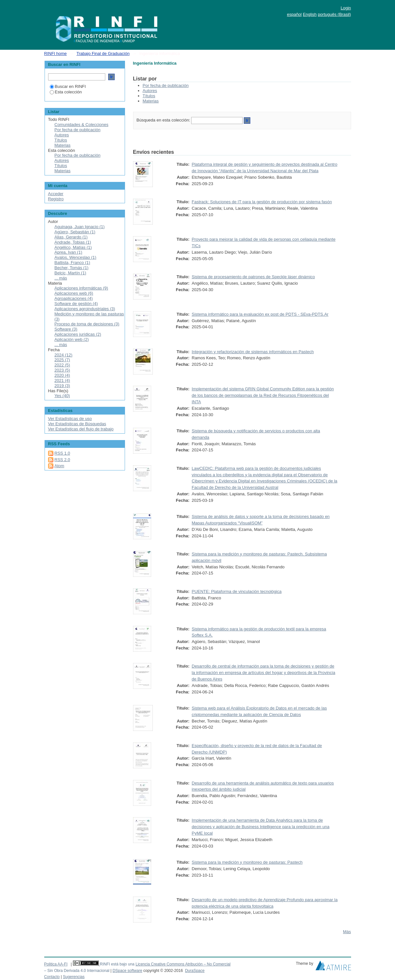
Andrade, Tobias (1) (73, 242)
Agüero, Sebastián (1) (75, 232)
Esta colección (66, 92)
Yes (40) (62, 396)
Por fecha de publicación (166, 85)
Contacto (52, 977)
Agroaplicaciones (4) (74, 298)
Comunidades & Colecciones (82, 125)
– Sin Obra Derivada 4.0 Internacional (77, 971)
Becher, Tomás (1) (72, 268)
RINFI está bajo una (117, 964)
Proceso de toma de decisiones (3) (87, 324)
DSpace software (127, 971)
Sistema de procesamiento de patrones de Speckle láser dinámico (254, 277)
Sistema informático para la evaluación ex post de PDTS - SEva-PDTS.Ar (260, 314)
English (310, 14)
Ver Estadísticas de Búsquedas (77, 424)
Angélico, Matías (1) (73, 247)
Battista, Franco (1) (73, 263)
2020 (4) (62, 375)
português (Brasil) (334, 14)
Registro (56, 199)
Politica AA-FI (56, 964)
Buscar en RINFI (68, 86)
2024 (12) (64, 355)
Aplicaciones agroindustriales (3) (85, 309)
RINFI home (56, 53)
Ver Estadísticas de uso (70, 419)
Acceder (56, 194)
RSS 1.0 (62, 453)
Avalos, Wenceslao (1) (76, 257)
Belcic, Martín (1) (70, 273)
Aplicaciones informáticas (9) (81, 288)
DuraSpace (195, 971)
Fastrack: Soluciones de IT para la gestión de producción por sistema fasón (262, 202)
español (294, 14)
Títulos (149, 96)
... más (61, 278)
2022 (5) (62, 365)
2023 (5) (62, 370)
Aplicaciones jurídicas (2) (78, 334)
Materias (151, 101)
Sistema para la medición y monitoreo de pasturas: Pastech (247, 862)
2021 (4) (62, 380)
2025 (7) (62, 360)
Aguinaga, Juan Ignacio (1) (80, 227)
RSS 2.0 (62, 460)
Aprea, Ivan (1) (68, 252)
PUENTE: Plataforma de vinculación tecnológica (237, 591)
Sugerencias (74, 977)
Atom (59, 466)
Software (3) (66, 329)
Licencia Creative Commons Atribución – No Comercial (183, 964)
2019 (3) (62, 386)
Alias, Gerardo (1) (71, 237)
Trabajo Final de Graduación (103, 53)
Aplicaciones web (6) (74, 293)
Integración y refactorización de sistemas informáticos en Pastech (253, 352)
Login (346, 8)
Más (347, 932)
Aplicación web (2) (72, 339)
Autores (150, 91)
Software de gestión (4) (76, 304)
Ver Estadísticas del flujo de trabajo (81, 429)
